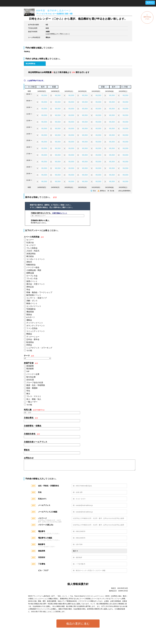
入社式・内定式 (33, 251)
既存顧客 (30, 369)
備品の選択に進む (78, 626)
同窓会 (29, 345)
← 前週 (53, 87)
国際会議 (30, 273)
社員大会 (30, 243)
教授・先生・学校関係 (36, 385)
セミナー (30, 240)
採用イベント (32, 281)
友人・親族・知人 (34, 399)
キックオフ (31, 245)
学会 (28, 290)
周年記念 (30, 287)
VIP (28, 371)
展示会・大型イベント (36, 284)
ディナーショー (33, 337)
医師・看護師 (32, 388)
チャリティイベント (35, 323)
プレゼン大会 (32, 279)
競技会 (29, 315)
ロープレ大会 (32, 276)
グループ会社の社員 (35, 383)
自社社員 (30, 380)
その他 (29, 351)
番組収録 (30, 312)
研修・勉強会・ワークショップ (39, 292)
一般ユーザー (32, 402)
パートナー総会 (33, 267)
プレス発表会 (32, 248)
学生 (28, 391)
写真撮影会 (31, 309)
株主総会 (30, 256)
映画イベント (32, 303)
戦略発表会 (31, 265)
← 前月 (42, 87)
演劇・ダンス (32, 301)
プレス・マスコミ (34, 396)
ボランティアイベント (36, 326)
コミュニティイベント (36, 331)
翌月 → (115, 87)
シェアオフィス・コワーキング (39, 348)
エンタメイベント (34, 306)
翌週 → (104, 87)
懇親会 (29, 334)
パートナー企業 (33, 374)
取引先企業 (31, 377)
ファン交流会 (32, 328)
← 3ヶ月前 (30, 87)
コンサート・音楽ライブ (37, 298)
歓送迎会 (30, 342)
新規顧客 (30, 366)
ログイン (150, 3)
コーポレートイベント (36, 259)
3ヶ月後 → (126, 87)
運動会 (29, 320)
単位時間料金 (30, 64)
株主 (28, 394)
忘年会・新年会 (33, 339)
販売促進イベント (34, 295)
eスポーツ (31, 317)
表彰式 (29, 262)
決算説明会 (31, 254)
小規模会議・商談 (34, 270)
